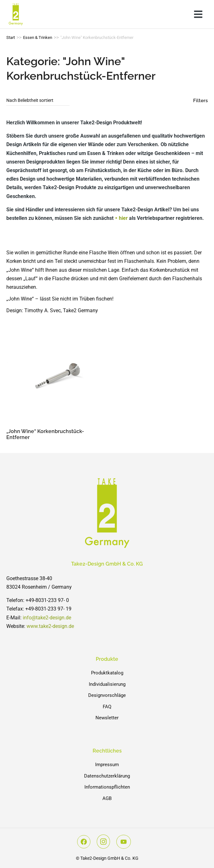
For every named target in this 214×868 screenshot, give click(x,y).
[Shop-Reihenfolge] (38, 101)
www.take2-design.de (50, 626)
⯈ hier (121, 218)
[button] (198, 14)
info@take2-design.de (47, 618)
